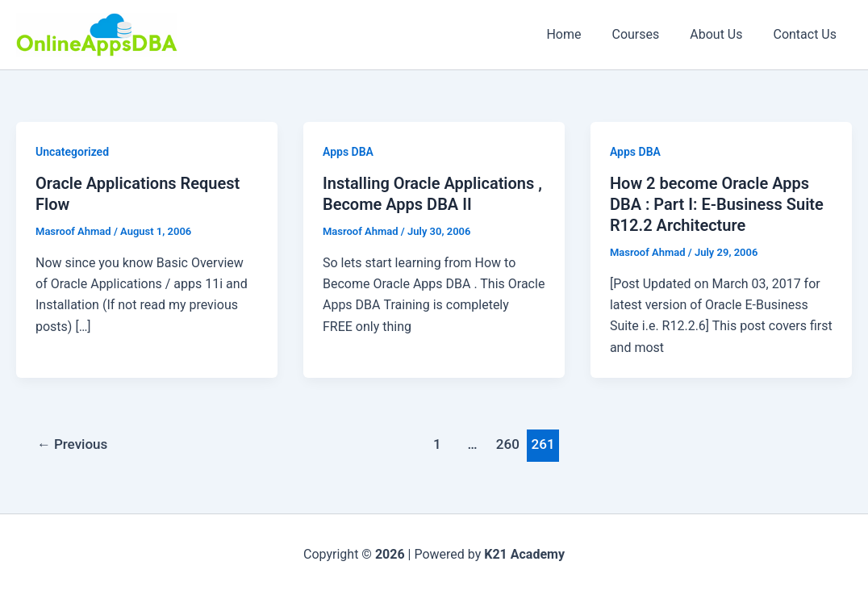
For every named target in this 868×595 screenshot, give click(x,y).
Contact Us (807, 34)
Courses (647, 34)
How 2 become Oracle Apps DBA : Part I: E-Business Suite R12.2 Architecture (717, 204)
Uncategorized (72, 152)
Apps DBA (348, 152)
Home (580, 34)
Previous (73, 444)
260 (508, 444)
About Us (723, 34)
